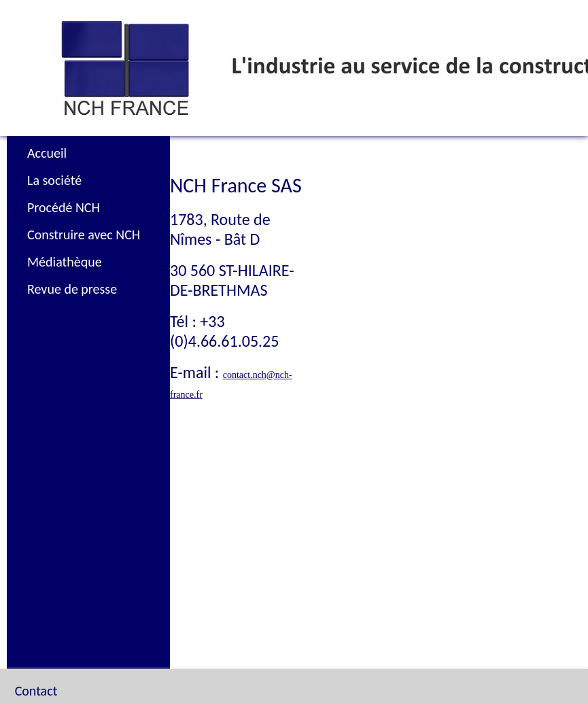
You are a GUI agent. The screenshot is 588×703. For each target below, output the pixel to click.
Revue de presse (72, 289)
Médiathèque (65, 262)
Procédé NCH (64, 207)
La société (54, 180)
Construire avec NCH (84, 235)
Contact (36, 657)
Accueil (47, 153)
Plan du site (55, 677)
